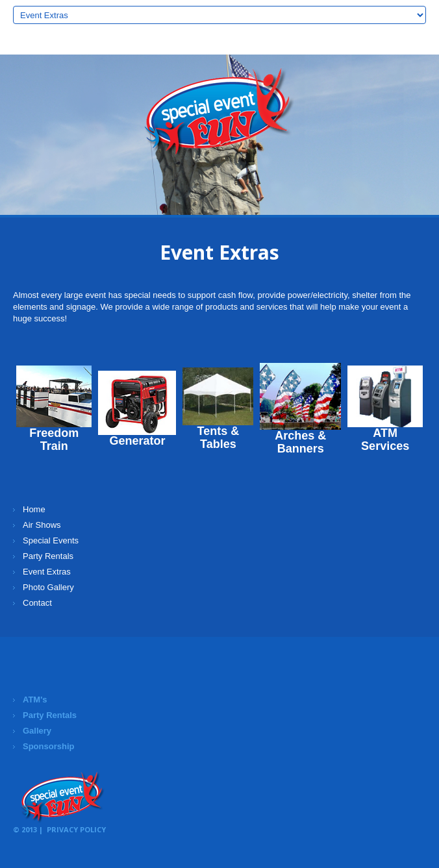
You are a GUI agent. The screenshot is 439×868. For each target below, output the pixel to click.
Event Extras (47, 572)
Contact (37, 603)
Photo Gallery (48, 587)
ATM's (35, 700)
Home (34, 509)
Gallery (37, 731)
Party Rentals (48, 556)
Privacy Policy (76, 829)
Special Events (51, 540)
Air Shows (42, 525)
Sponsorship (48, 746)
